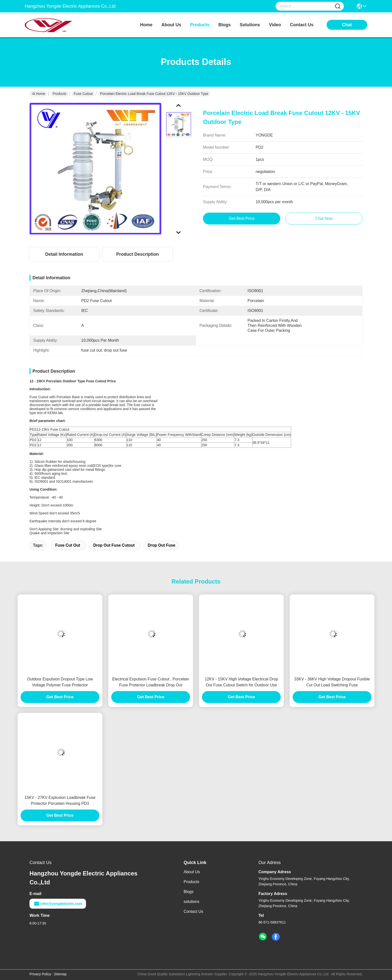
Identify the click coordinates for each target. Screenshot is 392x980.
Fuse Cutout (83, 94)
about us (171, 25)
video (275, 25)
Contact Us (193, 911)
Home (146, 25)
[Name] (338, 6)
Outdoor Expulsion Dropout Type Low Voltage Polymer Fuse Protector (60, 682)
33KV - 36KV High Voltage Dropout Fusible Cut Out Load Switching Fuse (332, 682)
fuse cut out (68, 545)
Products (59, 94)
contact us (302, 25)
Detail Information (64, 254)
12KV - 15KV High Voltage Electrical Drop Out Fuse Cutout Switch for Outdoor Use (241, 682)
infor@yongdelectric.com (58, 904)
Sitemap (60, 974)
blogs (224, 25)
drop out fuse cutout (114, 545)
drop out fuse (161, 545)
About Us (192, 872)
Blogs (189, 892)
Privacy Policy (40, 974)
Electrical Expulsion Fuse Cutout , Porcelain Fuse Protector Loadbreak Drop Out (151, 682)
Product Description (138, 254)
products (200, 25)
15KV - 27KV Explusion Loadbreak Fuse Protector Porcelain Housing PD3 (60, 800)
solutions (250, 25)
